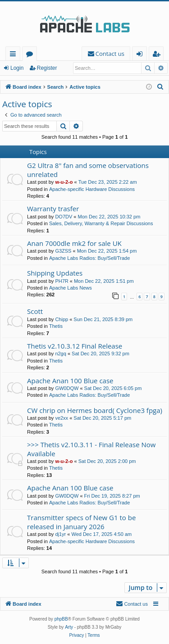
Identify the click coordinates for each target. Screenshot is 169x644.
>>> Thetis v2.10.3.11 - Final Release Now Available (91, 449)
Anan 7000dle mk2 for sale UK (74, 243)
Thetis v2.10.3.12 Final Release (75, 346)
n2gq (60, 354)
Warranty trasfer (53, 209)
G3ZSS (63, 251)
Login (17, 68)
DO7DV (64, 217)
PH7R (62, 281)
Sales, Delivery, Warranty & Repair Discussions (101, 223)
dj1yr (60, 534)
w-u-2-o (64, 182)
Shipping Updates (55, 273)
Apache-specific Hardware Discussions (92, 189)
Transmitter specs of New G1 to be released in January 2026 (81, 522)
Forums (31, 55)
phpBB (61, 619)
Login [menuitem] (141, 55)
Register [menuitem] (158, 55)
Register (47, 68)
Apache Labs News (71, 288)
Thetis (56, 326)
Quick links (15, 55)
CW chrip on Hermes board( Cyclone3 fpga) (95, 410)
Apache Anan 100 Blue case (70, 381)
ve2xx (62, 418)
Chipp (62, 319)
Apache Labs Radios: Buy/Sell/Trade (89, 258)
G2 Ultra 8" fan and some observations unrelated (88, 170)
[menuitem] (106, 54)
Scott (35, 311)
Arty (69, 627)
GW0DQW (67, 388)
